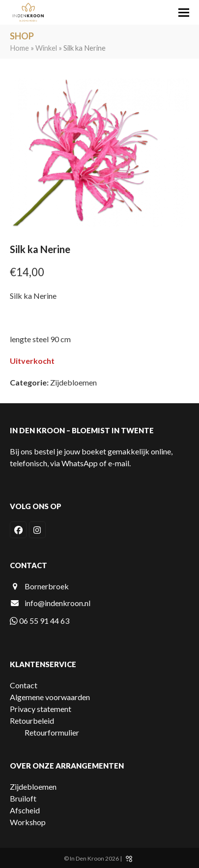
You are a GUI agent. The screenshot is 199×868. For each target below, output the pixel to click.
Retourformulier (52, 732)
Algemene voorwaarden (50, 697)
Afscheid (25, 810)
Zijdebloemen (73, 382)
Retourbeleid (32, 721)
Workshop (28, 822)
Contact (24, 685)
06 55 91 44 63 (40, 621)
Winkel (46, 48)
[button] (184, 13)
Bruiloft (23, 798)
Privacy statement (41, 709)
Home (19, 48)
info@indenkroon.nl (57, 603)
